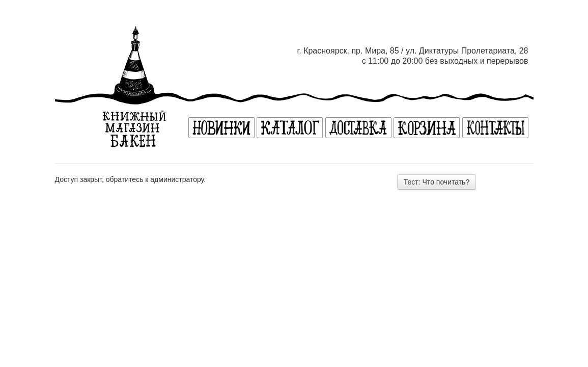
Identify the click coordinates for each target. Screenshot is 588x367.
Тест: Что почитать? (437, 182)
